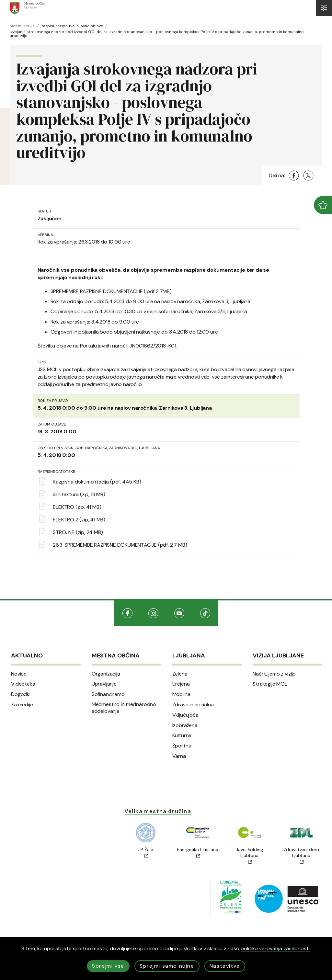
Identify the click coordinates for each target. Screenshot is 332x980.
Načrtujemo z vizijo (274, 674)
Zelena (180, 674)
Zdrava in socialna (193, 705)
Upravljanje (104, 684)
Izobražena (185, 725)
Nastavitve (225, 966)
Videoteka (23, 684)
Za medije (22, 705)
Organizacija (106, 674)
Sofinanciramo (108, 694)
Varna (179, 756)
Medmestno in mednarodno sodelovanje (124, 708)
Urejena (181, 684)
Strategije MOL (270, 684)
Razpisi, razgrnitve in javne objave (72, 26)
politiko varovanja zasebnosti (275, 948)
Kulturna (182, 735)
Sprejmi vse (108, 966)
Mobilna (181, 694)
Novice (19, 674)
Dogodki (21, 694)
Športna (182, 746)
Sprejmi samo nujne (167, 966)
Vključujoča (185, 715)
